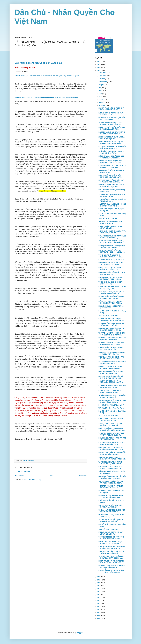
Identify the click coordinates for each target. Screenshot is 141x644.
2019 (99, 586)
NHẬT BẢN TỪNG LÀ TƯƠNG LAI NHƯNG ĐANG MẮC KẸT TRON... (111, 449)
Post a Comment (24, 472)
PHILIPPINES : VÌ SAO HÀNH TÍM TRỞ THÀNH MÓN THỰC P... (112, 439)
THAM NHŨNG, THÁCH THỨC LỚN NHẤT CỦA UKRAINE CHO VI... (111, 557)
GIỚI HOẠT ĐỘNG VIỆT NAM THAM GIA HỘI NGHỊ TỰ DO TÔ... (111, 186)
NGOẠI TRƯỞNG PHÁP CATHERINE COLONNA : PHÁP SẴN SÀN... (111, 562)
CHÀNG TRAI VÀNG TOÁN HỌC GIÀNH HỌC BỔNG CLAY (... (110, 269)
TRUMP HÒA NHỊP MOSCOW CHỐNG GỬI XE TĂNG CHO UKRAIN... (112, 334)
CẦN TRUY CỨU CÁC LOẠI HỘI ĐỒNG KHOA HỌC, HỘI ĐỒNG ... (112, 205)
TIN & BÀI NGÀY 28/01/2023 (108, 416)
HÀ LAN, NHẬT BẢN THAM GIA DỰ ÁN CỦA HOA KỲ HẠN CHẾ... (112, 453)
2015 (99, 598)
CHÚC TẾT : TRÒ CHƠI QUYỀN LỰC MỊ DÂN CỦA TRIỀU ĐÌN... (111, 487)
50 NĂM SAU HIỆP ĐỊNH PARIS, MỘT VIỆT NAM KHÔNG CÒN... (112, 511)
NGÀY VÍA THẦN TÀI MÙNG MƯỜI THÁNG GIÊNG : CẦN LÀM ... (111, 264)
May (101, 94)
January (102, 105)
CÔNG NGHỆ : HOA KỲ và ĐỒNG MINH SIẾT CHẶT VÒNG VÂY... (110, 176)
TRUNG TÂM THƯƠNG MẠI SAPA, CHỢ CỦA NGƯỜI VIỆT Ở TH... (111, 123)
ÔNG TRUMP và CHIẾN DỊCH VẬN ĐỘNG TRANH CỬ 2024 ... (111, 372)
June (101, 91)
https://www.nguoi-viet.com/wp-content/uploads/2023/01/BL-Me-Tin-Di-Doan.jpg (46, 97)
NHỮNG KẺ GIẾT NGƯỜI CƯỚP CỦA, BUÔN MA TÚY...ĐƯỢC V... (112, 128)
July (101, 88)
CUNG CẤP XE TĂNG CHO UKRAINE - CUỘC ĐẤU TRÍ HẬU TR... (112, 353)
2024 (99, 67)
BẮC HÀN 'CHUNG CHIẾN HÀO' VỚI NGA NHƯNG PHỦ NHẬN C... (111, 329)
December (103, 73)
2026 (99, 61)
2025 (99, 64)
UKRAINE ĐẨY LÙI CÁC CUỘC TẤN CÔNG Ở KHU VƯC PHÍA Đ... (111, 344)
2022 (99, 577)
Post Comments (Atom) (32, 480)
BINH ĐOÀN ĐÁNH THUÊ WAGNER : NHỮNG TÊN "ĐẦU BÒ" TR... (112, 548)
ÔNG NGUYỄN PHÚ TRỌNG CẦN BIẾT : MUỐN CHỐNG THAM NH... (112, 477)
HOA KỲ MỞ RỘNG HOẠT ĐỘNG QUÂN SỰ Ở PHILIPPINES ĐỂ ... (111, 162)
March (101, 100)
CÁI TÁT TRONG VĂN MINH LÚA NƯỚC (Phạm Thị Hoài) (110, 506)
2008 (99, 619)
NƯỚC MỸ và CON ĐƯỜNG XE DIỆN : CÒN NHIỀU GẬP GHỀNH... (112, 157)
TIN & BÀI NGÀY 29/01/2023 (108, 316)
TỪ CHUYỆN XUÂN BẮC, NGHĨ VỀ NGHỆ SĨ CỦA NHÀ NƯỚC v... (111, 520)
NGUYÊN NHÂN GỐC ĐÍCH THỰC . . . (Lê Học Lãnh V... (112, 307)
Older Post (83, 476)
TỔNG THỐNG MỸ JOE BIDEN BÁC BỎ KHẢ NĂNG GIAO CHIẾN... (111, 143)
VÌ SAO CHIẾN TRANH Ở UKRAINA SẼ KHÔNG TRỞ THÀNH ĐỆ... (112, 237)
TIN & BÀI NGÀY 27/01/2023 (108, 529)
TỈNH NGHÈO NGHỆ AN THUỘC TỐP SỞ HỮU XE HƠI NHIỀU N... (112, 293)
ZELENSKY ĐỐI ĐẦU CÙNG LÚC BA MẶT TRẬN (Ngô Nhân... (111, 138)
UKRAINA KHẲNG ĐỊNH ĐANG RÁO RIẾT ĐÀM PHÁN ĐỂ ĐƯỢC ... (111, 358)
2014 (99, 601)
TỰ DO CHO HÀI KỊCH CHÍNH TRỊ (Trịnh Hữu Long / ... (110, 283)
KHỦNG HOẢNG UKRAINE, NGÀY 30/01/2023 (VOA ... (111, 227)
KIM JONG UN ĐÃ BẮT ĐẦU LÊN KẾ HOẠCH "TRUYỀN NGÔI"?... (111, 444)
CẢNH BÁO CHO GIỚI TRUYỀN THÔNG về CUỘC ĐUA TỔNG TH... (112, 320)
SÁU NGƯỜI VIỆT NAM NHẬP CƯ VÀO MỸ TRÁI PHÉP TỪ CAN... (112, 387)
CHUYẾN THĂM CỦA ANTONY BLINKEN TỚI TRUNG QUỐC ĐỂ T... (112, 458)
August (102, 85)
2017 (99, 592)
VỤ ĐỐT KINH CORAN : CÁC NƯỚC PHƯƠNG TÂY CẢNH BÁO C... (111, 425)
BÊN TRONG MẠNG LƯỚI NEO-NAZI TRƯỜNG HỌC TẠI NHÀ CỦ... (112, 246)
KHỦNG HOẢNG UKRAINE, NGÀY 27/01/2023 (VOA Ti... (111, 533)
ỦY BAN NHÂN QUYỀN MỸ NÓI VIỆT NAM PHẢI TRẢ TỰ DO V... (112, 297)
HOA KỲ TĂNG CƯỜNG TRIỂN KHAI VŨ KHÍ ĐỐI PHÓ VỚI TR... (111, 109)
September (103, 82)
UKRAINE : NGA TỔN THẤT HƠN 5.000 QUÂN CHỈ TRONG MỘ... (112, 339)
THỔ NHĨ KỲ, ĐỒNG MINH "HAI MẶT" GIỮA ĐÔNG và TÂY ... (112, 152)
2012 (99, 607)
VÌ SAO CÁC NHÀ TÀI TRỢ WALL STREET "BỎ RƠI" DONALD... (110, 468)
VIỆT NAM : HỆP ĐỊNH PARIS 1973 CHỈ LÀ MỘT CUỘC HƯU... (112, 288)
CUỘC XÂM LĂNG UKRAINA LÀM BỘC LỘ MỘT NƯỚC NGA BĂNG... (112, 429)
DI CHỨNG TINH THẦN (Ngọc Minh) (111, 405)
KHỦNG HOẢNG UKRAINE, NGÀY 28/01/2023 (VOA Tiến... (111, 420)
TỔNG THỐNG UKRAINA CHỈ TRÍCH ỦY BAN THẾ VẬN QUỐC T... (111, 434)
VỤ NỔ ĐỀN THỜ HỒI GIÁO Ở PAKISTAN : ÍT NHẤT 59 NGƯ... (110, 256)
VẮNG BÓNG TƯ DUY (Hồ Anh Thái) (111, 260)
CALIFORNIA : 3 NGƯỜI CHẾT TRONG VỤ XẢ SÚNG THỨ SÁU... (112, 363)
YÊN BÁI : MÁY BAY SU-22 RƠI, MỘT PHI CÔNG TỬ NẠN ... (112, 195)
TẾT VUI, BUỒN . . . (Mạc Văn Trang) (111, 408)
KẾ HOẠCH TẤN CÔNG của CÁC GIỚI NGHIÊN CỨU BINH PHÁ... (112, 167)
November (103, 76)
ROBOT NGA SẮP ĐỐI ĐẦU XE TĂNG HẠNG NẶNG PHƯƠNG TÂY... (112, 133)
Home (51, 476)
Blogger (80, 633)
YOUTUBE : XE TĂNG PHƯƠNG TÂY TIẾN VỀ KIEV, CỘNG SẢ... (112, 552)
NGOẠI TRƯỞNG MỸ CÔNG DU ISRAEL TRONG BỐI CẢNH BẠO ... (112, 251)
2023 (99, 70)
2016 (99, 595)
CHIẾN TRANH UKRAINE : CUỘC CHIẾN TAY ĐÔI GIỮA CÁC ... (110, 543)
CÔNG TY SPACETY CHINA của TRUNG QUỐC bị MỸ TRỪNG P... (111, 382)
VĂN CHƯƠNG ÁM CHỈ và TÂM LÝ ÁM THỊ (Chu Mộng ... (112, 200)
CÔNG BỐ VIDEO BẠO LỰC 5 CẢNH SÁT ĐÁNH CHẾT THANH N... (111, 571)
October (102, 79)
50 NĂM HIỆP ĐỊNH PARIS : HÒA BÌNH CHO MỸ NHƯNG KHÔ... (112, 396)
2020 (99, 583)
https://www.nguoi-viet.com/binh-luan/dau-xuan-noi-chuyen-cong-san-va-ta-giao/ (47, 76)
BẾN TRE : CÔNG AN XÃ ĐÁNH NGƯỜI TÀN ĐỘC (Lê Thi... (110, 392)
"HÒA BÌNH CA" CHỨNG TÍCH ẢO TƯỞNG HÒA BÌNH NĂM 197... (111, 482)
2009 (99, 616)
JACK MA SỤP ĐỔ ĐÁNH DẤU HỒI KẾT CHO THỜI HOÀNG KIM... (111, 377)
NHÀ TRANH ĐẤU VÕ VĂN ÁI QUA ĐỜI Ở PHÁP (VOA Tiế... (112, 273)
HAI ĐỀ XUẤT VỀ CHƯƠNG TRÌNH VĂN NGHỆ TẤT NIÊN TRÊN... (111, 496)
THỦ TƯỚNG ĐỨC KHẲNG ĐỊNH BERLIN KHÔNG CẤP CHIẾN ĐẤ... (112, 242)
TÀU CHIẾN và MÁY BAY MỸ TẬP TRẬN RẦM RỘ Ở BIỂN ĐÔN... (110, 463)
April (101, 97)
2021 (99, 580)
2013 (99, 604)
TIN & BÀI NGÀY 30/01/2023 (108, 219)
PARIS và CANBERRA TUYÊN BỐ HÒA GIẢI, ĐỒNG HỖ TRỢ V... (112, 147)
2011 (99, 610)
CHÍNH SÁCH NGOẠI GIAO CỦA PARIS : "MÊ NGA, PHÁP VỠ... (112, 232)
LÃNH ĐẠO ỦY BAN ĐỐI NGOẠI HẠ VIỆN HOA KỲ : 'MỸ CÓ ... (111, 324)
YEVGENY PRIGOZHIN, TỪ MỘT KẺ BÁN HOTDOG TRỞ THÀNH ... (111, 538)
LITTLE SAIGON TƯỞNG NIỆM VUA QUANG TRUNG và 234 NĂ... (111, 181)
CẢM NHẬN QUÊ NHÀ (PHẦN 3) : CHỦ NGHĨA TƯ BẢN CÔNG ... (112, 401)
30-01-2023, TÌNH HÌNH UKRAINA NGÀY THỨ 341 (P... (110, 222)
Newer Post (19, 476)
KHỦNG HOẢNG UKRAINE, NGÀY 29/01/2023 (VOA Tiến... (111, 348)
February (102, 103)
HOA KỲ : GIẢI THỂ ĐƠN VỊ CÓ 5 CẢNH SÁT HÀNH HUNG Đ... (110, 368)
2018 (99, 589)
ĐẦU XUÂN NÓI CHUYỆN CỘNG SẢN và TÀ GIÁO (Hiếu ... (112, 119)
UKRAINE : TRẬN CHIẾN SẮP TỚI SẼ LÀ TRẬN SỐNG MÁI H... (112, 567)
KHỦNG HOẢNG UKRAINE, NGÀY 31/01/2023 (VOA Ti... (111, 114)
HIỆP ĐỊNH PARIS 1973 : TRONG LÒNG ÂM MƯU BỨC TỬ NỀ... (110, 302)
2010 (99, 613)
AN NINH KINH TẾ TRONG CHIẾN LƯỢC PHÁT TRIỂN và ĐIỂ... (110, 278)
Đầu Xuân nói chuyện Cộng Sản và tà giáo (38, 63)
